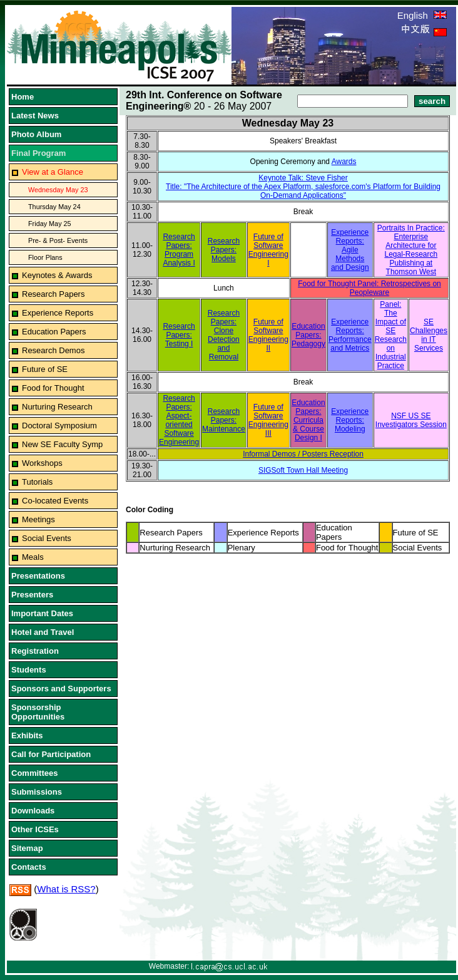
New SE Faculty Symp (62, 444)
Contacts (29, 867)
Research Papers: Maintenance (224, 420)
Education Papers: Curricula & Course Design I (308, 420)
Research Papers (53, 294)
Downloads (33, 811)
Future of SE (45, 369)
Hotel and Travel (43, 632)
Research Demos (53, 350)
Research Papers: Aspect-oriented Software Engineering (179, 420)
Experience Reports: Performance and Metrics (350, 335)
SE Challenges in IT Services (429, 335)
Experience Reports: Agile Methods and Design (350, 250)
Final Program (38, 153)
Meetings (38, 519)
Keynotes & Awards (57, 275)
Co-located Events (55, 501)
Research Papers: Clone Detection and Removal (224, 335)
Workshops (42, 463)
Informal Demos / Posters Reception (303, 454)
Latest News (35, 116)
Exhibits (27, 735)
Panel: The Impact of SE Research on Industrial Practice (391, 335)
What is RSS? (66, 889)
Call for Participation (51, 754)
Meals (33, 557)
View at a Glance (53, 172)
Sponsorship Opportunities (38, 712)
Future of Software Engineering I (268, 250)
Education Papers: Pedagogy (308, 335)
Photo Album (36, 134)
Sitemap (27, 848)
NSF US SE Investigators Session (411, 420)
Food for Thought (53, 388)
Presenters (32, 595)
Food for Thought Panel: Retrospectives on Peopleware (369, 288)
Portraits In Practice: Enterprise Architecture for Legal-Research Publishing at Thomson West (411, 250)
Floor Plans (45, 257)
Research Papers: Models (224, 250)
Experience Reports (58, 313)
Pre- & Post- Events (58, 240)
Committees (34, 773)
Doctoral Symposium (59, 426)
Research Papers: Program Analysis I (179, 250)
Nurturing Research (57, 407)
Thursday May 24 (54, 207)
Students (29, 670)
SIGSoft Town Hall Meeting (303, 470)
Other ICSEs (35, 829)
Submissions (37, 792)
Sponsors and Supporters (61, 689)
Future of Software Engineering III (268, 420)
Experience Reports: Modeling (350, 420)
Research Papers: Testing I (179, 335)
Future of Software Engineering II (268, 335)
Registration (35, 651)
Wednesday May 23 (58, 190)
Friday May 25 (50, 224)
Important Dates (42, 613)
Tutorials (37, 482)
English (422, 15)
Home (23, 97)
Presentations (38, 576)
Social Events (47, 538)
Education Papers (54, 332)
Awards (344, 162)
